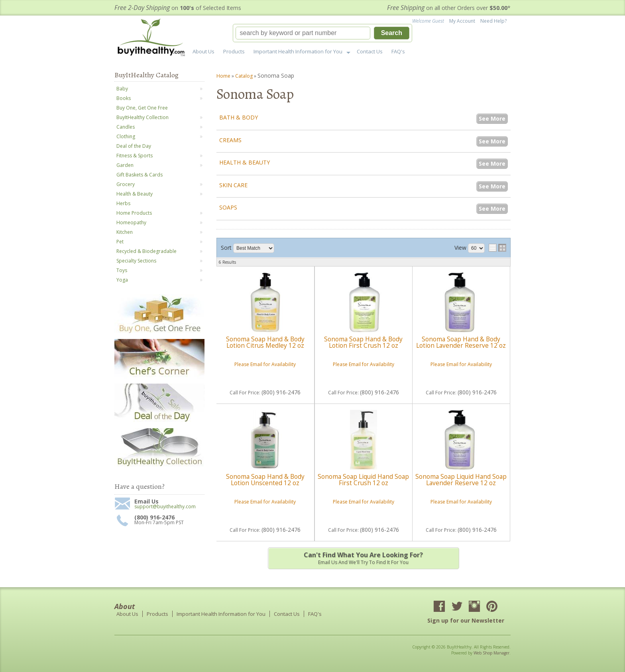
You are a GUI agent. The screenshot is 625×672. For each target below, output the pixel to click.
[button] (322, 33)
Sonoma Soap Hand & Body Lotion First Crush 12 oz (363, 342)
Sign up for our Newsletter (466, 620)
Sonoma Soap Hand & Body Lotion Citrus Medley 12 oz (265, 342)
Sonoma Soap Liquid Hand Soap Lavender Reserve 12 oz (461, 480)
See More (492, 119)
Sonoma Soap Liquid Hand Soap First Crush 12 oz (363, 480)
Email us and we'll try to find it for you (364, 558)
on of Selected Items (178, 8)
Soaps (228, 207)
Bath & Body (239, 117)
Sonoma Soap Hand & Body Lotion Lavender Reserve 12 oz (461, 342)
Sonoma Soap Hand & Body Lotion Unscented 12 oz (265, 480)
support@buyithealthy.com (165, 507)
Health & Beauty (245, 162)
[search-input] (303, 33)
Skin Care (233, 185)
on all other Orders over (449, 8)
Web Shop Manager (491, 653)
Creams (230, 140)
